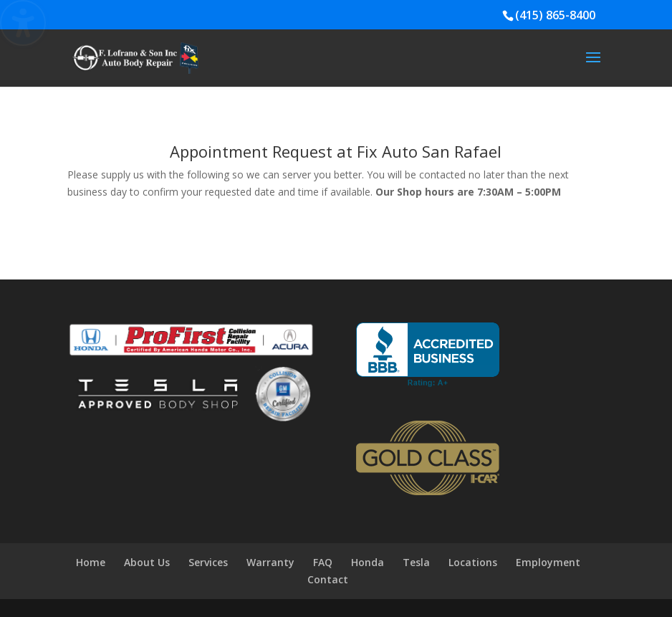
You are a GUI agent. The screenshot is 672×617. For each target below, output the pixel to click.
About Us (147, 562)
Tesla (416, 562)
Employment (548, 562)
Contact (328, 579)
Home (91, 562)
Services (208, 562)
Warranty (270, 562)
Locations (473, 562)
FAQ (323, 562)
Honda (368, 562)
